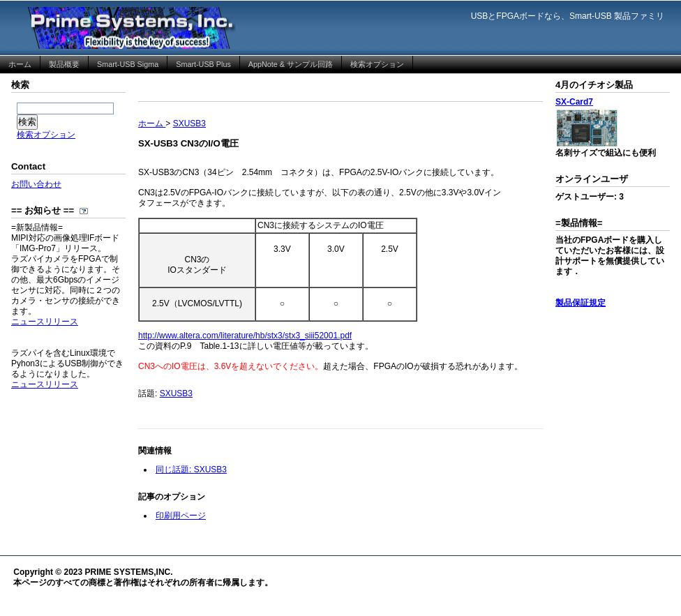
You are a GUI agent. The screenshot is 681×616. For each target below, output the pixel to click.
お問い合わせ (36, 184)
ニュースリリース (45, 322)
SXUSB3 (176, 393)
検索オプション (46, 135)
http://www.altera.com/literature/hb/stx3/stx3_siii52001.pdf (245, 336)
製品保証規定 (581, 303)
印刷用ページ (181, 516)
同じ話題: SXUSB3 (191, 469)
